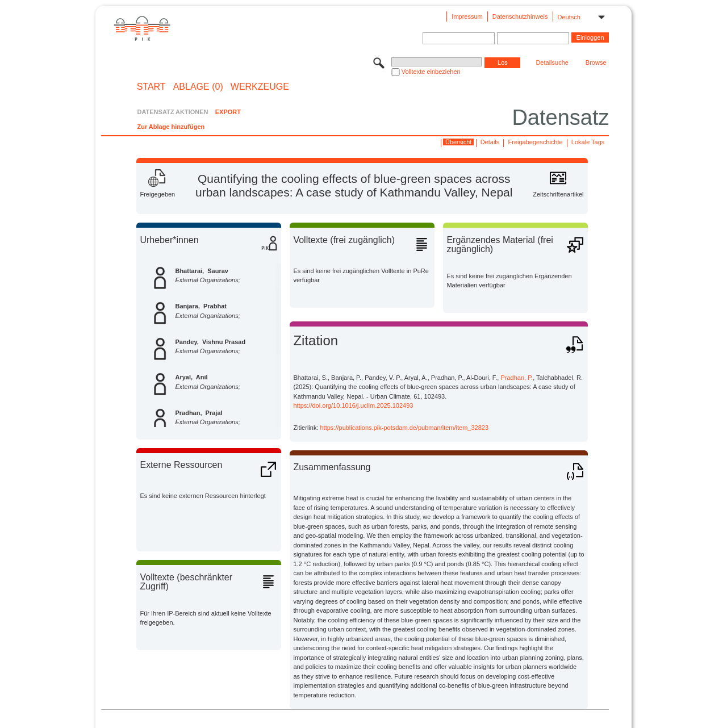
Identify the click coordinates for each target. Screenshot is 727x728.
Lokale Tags (588, 142)
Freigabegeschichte (536, 142)
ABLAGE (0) (198, 87)
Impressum (467, 16)
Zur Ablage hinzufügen (171, 127)
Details (490, 142)
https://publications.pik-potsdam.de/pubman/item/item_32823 (405, 428)
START (151, 87)
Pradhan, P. (517, 378)
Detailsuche (552, 62)
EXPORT (228, 112)
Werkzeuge (260, 87)
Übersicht (458, 142)
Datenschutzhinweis (520, 16)
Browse (596, 62)
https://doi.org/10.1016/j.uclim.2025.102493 (353, 405)
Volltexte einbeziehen (431, 72)
